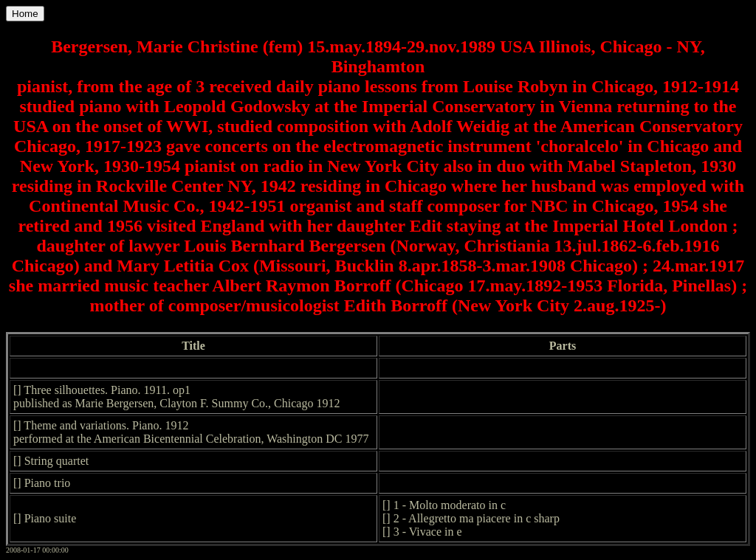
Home (25, 14)
